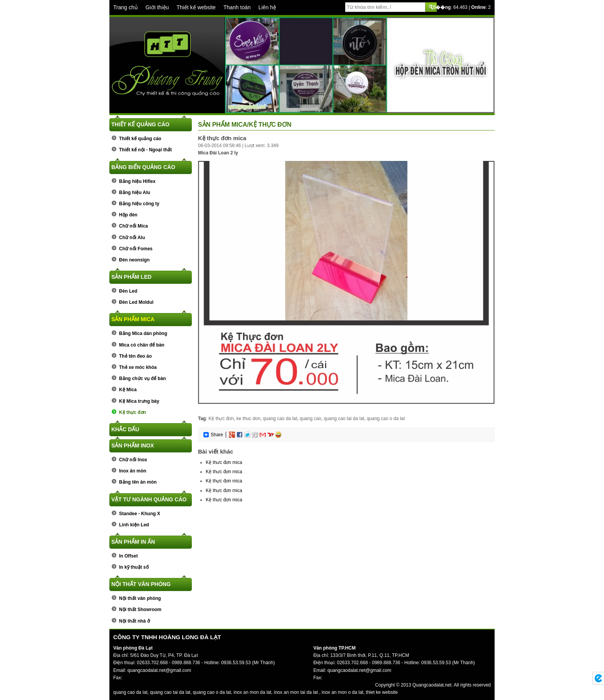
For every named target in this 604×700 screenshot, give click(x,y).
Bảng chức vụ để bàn (143, 378)
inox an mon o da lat (342, 692)
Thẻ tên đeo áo (135, 356)
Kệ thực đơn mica (224, 481)
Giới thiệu (157, 7)
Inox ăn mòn (133, 471)
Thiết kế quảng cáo (140, 124)
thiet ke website (382, 692)
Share (213, 435)
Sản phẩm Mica (133, 319)
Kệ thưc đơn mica (224, 462)
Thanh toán (237, 7)
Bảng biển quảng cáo (143, 167)
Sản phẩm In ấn (133, 542)
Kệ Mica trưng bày (139, 401)
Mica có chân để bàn (142, 345)
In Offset (128, 556)
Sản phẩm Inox (133, 445)
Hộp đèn (128, 215)
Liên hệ (267, 7)
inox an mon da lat (252, 692)
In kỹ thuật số (134, 567)
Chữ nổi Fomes (136, 249)
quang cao (310, 419)
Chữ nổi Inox (133, 460)
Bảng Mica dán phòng (143, 333)
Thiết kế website (196, 7)
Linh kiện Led (134, 525)
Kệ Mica (128, 390)
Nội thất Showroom (140, 610)
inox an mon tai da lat (296, 692)
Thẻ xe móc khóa (138, 367)
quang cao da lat (280, 419)
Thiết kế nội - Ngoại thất (145, 150)
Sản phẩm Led (131, 277)
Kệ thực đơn (133, 412)
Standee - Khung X (140, 514)
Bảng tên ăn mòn (138, 482)
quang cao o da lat (386, 419)
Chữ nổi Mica (133, 226)
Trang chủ (126, 7)
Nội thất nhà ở (134, 621)
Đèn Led (128, 291)
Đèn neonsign (134, 260)
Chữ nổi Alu (132, 238)
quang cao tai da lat (344, 419)
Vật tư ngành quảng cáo (149, 499)
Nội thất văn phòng (141, 584)
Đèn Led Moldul (136, 302)
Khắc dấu (125, 429)
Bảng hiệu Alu (135, 193)
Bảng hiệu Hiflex (137, 181)
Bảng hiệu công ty (139, 204)
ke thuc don (248, 419)
